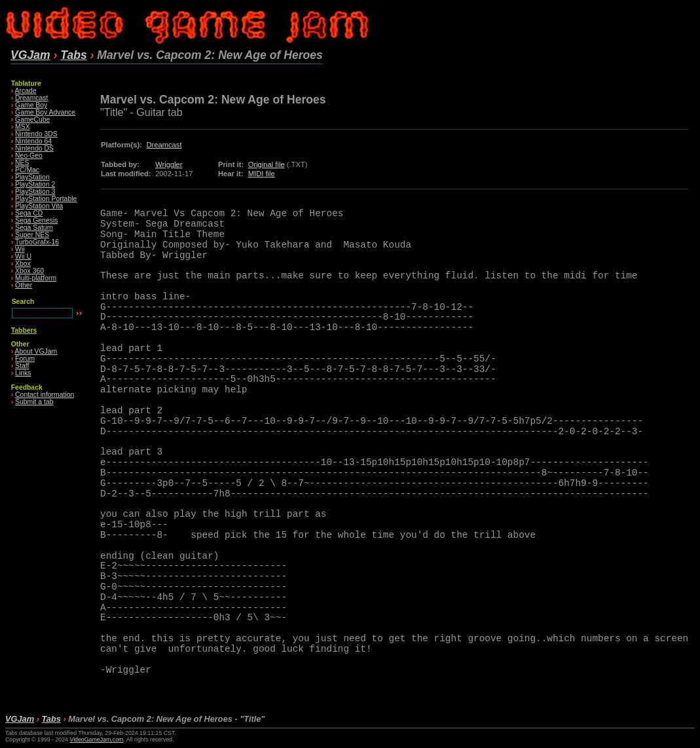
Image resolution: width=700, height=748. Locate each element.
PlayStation (32, 177)
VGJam (30, 55)
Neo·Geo (29, 156)
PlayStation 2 (35, 184)
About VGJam (36, 351)
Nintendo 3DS (36, 134)
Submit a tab (34, 402)
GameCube (32, 120)
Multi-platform (36, 278)
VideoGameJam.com (96, 739)
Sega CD (29, 213)
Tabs (73, 55)
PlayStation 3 (35, 192)
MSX (23, 127)
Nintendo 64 (33, 141)
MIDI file (262, 174)
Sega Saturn (34, 228)
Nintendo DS (34, 148)
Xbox (23, 264)
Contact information (45, 395)
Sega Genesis (36, 220)
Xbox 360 (29, 271)
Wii (20, 249)
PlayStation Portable (46, 199)
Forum (25, 359)
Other (24, 285)
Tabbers (24, 330)
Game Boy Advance (45, 112)
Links (23, 373)
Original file (267, 164)
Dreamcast (31, 98)
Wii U (23, 256)
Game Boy (31, 105)
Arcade (26, 91)
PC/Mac (27, 170)
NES (22, 163)
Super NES (32, 235)
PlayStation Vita (39, 206)
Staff (22, 366)
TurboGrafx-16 (37, 242)
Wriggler (169, 164)
